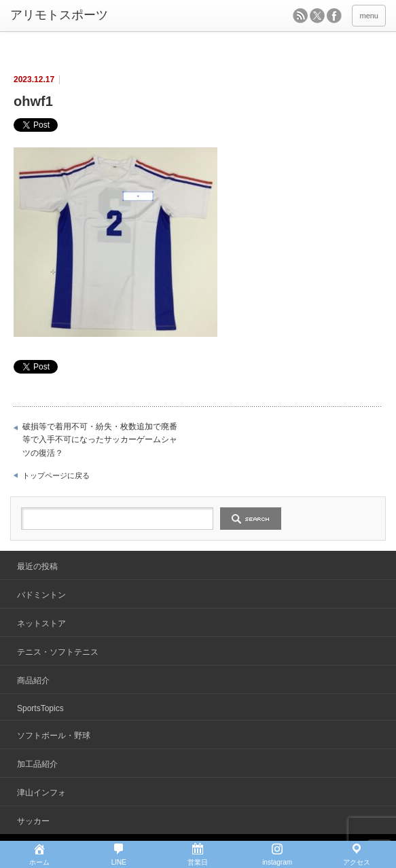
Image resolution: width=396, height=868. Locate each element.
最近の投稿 (37, 566)
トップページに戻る (56, 475)
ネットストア (41, 623)
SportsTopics (40, 708)
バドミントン (41, 595)
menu (369, 16)
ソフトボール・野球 (54, 736)
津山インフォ (41, 793)
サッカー (33, 821)
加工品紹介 (37, 764)
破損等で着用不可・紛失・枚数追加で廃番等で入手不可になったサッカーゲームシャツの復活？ (100, 440)
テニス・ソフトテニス (58, 652)
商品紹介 (33, 681)
